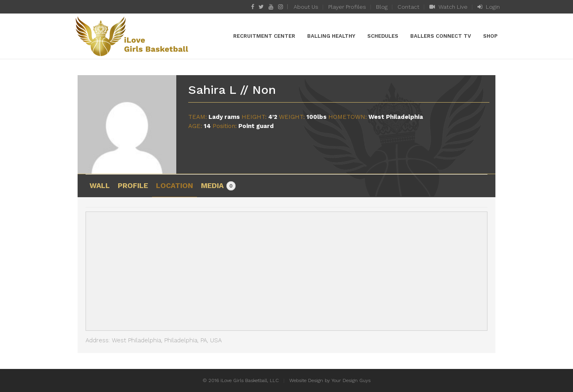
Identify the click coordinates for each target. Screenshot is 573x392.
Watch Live (448, 7)
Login (489, 7)
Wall (100, 185)
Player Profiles (347, 7)
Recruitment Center (264, 36)
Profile (133, 185)
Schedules (383, 36)
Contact (408, 7)
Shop (490, 36)
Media (218, 186)
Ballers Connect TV (441, 36)
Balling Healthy (331, 36)
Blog (382, 7)
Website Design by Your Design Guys (330, 380)
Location (174, 185)
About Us (306, 7)
